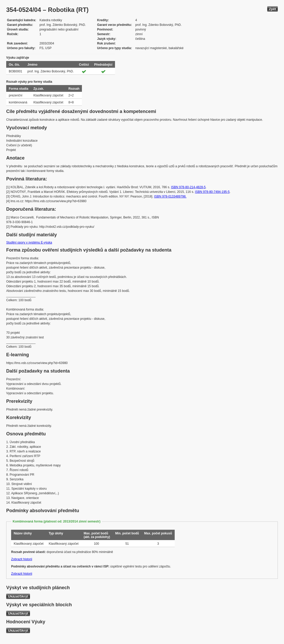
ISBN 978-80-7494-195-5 (212, 192)
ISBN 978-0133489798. (170, 196)
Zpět (273, 9)
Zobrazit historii (22, 559)
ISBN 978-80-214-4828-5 (188, 187)
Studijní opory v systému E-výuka (29, 243)
